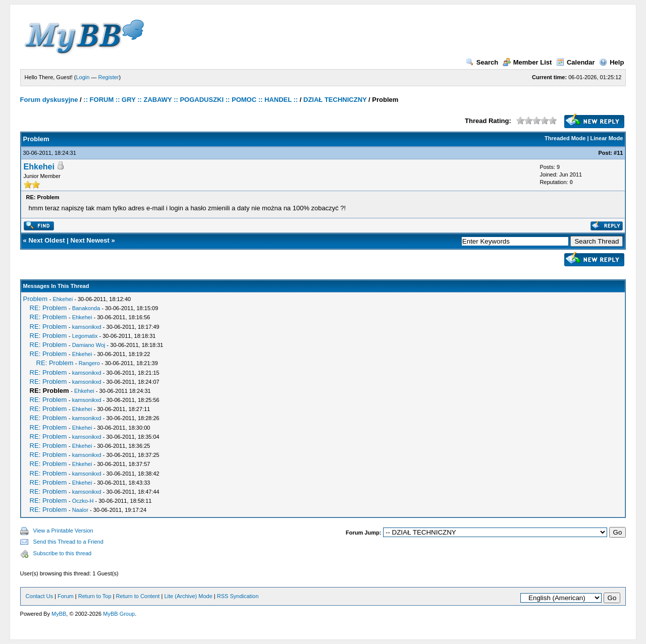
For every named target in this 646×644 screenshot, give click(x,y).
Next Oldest (46, 240)
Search (482, 62)
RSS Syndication (238, 596)
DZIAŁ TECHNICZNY (335, 100)
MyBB (59, 614)
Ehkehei (39, 167)
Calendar (576, 62)
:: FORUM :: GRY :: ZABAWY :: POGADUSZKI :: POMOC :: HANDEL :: (191, 100)
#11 (618, 153)
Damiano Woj (89, 345)
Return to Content (138, 596)
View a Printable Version (63, 531)
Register (109, 77)
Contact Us (39, 596)
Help (611, 62)
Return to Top (95, 596)
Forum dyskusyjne (49, 100)
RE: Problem (48, 308)
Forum (66, 596)
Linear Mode (607, 138)
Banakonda (86, 308)
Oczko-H (83, 501)
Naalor (80, 510)
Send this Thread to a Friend (68, 542)
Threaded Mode (565, 138)
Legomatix (85, 336)
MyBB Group (119, 614)
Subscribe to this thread (63, 553)
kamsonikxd (87, 327)
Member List (527, 62)
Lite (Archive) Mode (188, 596)
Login (83, 77)
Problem (35, 299)
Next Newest (90, 240)
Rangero (89, 363)
